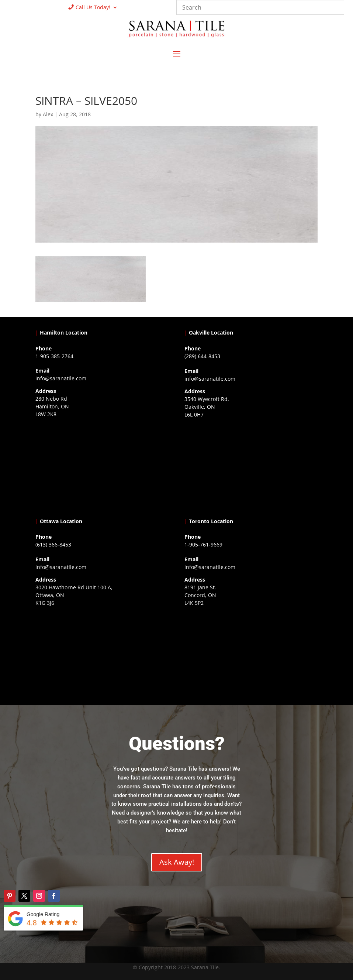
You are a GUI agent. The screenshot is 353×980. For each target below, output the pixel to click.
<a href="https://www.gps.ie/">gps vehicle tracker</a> (251, 655)
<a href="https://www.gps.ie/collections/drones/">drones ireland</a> (251, 466)
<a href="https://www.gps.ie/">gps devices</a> (102, 655)
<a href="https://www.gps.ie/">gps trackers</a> (102, 466)
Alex (48, 114)
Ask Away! (177, 862)
